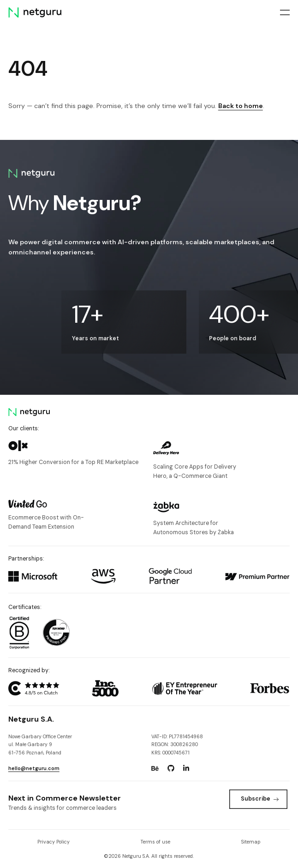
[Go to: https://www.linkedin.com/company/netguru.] (186, 768)
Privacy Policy (54, 842)
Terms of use (155, 842)
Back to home (241, 106)
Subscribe (260, 799)
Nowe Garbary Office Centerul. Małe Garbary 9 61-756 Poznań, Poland (40, 744)
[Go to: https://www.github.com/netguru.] (171, 768)
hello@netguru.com (34, 768)
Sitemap (251, 842)
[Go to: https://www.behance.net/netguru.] (155, 768)
